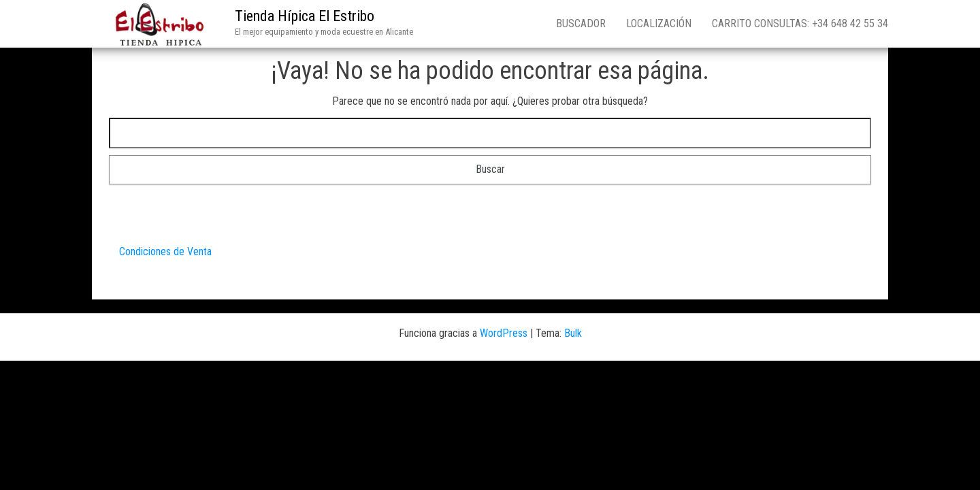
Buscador (581, 23)
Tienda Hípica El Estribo (305, 16)
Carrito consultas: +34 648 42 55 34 (800, 23)
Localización (659, 23)
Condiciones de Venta (165, 251)
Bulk (573, 333)
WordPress (504, 333)
